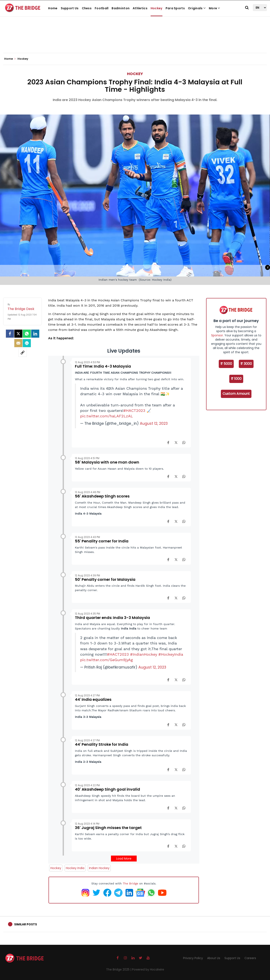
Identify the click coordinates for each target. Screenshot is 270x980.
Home (53, 8)
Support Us (70, 8)
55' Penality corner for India (102, 541)
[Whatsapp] (27, 334)
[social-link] (23, 353)
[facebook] (10, 334)
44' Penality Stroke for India (102, 744)
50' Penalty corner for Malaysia (105, 579)
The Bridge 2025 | (119, 969)
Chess (87, 8)
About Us (214, 958)
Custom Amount (236, 394)
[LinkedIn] (35, 334)
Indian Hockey (99, 868)
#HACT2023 (134, 411)
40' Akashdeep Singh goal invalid (107, 789)
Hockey (157, 8)
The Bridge (130, 883)
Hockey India (75, 868)
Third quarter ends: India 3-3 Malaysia (112, 618)
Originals (197, 8)
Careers (250, 958)
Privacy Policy (193, 958)
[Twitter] (18, 334)
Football (102, 8)
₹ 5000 (226, 364)
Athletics (140, 8)
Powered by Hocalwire (148, 969)
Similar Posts (26, 924)
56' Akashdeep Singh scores (102, 496)
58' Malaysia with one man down (107, 462)
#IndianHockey (144, 654)
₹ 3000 (246, 364)
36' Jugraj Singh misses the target (108, 828)
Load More (124, 859)
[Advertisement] (135, 40)
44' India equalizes (93, 699)
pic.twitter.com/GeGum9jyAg (107, 660)
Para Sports (175, 8)
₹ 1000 (236, 379)
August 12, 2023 (154, 423)
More (215, 8)
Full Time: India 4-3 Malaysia (103, 366)
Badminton (121, 8)
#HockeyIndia (171, 654)
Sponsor (217, 335)
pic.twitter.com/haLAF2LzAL (107, 416)
